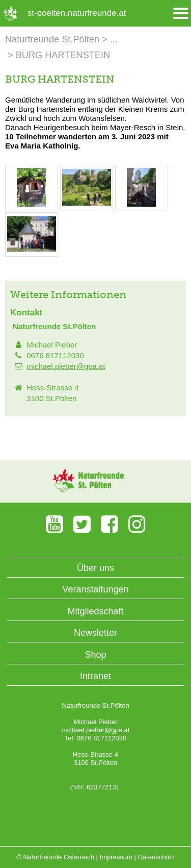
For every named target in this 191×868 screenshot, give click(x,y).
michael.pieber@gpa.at (66, 366)
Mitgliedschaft (95, 611)
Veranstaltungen (95, 589)
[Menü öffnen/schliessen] (181, 14)
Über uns (95, 568)
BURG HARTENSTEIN (63, 55)
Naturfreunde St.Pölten (52, 39)
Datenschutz (156, 857)
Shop (95, 655)
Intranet (95, 676)
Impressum (116, 857)
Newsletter (95, 633)
